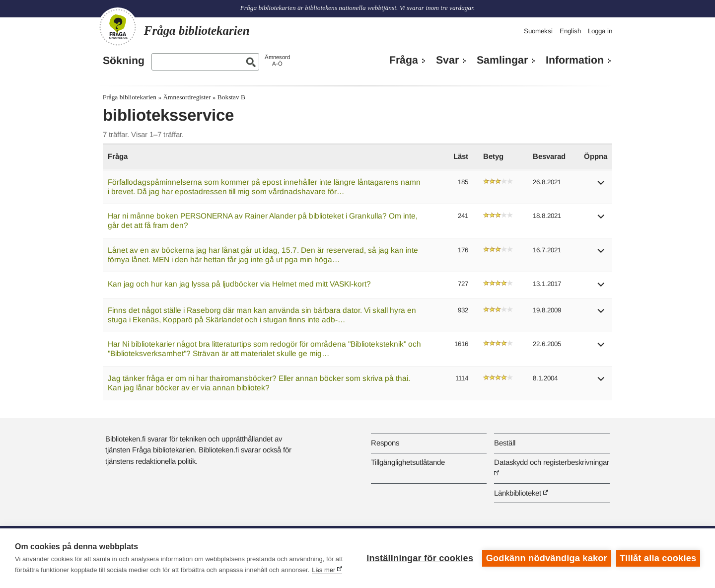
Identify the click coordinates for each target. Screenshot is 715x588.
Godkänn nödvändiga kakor (547, 558)
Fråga (404, 60)
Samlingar (502, 60)
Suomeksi (538, 31)
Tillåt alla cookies (658, 558)
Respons (385, 443)
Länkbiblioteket (518, 493)
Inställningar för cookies (420, 558)
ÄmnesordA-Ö (277, 60)
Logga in (600, 31)
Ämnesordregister (187, 97)
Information (575, 60)
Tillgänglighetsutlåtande (408, 462)
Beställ (505, 443)
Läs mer (323, 570)
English (570, 31)
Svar (447, 60)
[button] (601, 186)
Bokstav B (231, 97)
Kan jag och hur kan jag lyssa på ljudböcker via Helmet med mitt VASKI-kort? (239, 284)
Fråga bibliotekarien (130, 97)
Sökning (124, 61)
